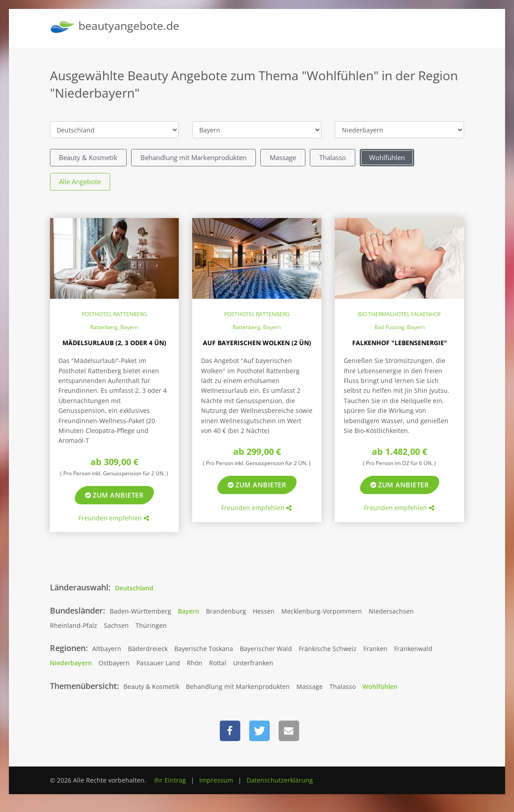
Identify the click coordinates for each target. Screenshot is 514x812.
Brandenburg (226, 611)
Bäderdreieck (148, 649)
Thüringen (151, 625)
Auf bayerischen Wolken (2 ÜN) (257, 343)
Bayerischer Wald (266, 649)
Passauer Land (158, 663)
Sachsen (116, 625)
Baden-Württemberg (140, 611)
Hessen (264, 611)
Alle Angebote (80, 181)
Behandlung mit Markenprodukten (193, 157)
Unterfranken (253, 663)
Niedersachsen (391, 611)
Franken (375, 649)
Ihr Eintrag (170, 780)
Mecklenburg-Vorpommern (322, 611)
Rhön (195, 663)
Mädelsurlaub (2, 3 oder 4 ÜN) (114, 343)
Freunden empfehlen (114, 518)
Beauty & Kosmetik (88, 157)
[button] (230, 731)
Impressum (216, 780)
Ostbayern (114, 663)
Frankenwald (413, 649)
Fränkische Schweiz (328, 649)
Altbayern (107, 649)
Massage (283, 157)
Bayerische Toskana (204, 649)
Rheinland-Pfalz (74, 625)
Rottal (218, 663)
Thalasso (333, 157)
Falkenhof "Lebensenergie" (400, 343)
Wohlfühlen (387, 157)
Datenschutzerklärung (280, 780)
